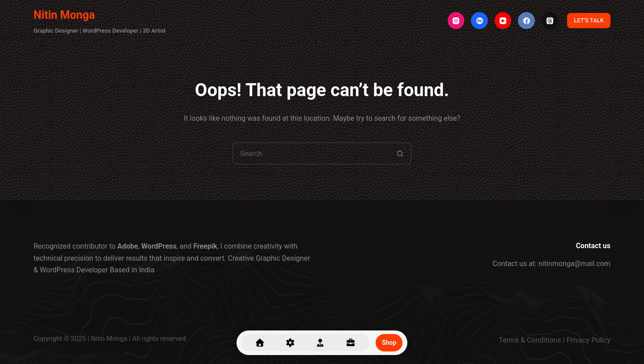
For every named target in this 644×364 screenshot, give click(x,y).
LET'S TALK (589, 20)
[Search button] (400, 153)
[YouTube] (503, 21)
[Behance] (479, 21)
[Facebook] (526, 21)
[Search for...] (311, 153)
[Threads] (550, 21)
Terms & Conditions (530, 340)
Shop (389, 343)
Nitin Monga (64, 15)
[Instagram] (456, 21)
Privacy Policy (589, 340)
